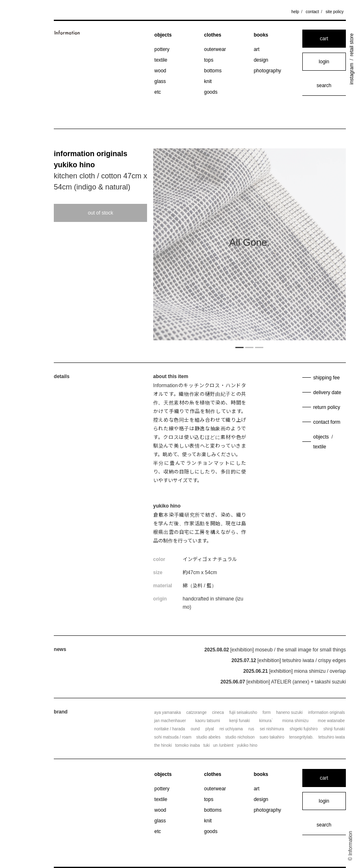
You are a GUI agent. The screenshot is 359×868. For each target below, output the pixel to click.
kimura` (266, 721)
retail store (352, 45)
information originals (91, 154)
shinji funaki (334, 729)
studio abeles (208, 737)
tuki (207, 745)
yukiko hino (74, 165)
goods (211, 92)
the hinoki (163, 745)
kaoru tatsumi (207, 721)
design (261, 60)
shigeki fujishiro (304, 729)
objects (163, 35)
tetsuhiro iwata (331, 737)
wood (160, 71)
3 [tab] (259, 347)
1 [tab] (239, 347)
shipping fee (327, 378)
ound (195, 729)
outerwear (215, 49)
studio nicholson (240, 737)
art (257, 49)
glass (160, 81)
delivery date (327, 392)
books (261, 35)
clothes (213, 35)
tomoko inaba (188, 745)
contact (312, 12)
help (295, 12)
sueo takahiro (272, 737)
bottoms (213, 71)
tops (209, 60)
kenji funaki (239, 721)
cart (324, 39)
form (267, 712)
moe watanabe (331, 721)
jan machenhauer (170, 721)
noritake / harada (169, 729)
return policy (327, 407)
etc (158, 92)
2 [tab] (249, 347)
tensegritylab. (301, 737)
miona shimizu (295, 721)
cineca (218, 712)
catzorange (197, 712)
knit (208, 81)
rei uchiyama (231, 729)
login (324, 62)
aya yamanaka (167, 712)
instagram (352, 74)
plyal (210, 729)
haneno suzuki (289, 712)
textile (161, 60)
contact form (327, 422)
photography (268, 71)
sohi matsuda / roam (173, 737)
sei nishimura (272, 729)
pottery (162, 49)
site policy (335, 12)
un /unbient (223, 745)
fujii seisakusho (243, 712)
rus (251, 729)
